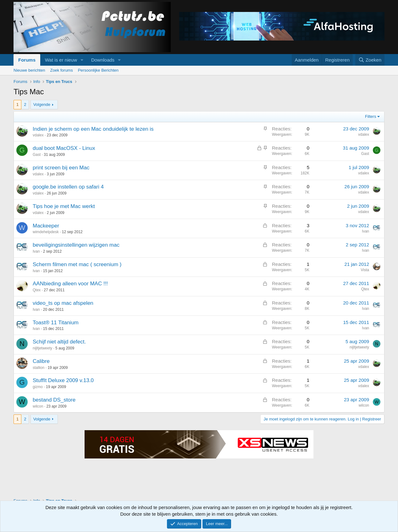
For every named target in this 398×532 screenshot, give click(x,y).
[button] (82, 60)
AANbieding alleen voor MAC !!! (70, 284)
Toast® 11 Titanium (56, 323)
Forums (27, 60)
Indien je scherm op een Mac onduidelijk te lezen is (93, 129)
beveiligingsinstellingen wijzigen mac (76, 245)
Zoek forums (61, 70)
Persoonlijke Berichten (98, 70)
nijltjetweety (42, 348)
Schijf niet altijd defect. (59, 342)
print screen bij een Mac (61, 168)
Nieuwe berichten (29, 70)
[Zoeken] (370, 60)
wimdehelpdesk (46, 232)
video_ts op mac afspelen (63, 303)
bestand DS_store (54, 400)
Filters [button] (370, 116)
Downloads (103, 60)
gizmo (38, 387)
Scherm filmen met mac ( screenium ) (77, 264)
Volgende (42, 104)
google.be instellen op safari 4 (68, 187)
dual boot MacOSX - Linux (64, 148)
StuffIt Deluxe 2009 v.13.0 (63, 380)
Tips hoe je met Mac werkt (64, 206)
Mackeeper (46, 226)
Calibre (41, 361)
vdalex (38, 135)
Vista (365, 270)
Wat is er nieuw (61, 60)
